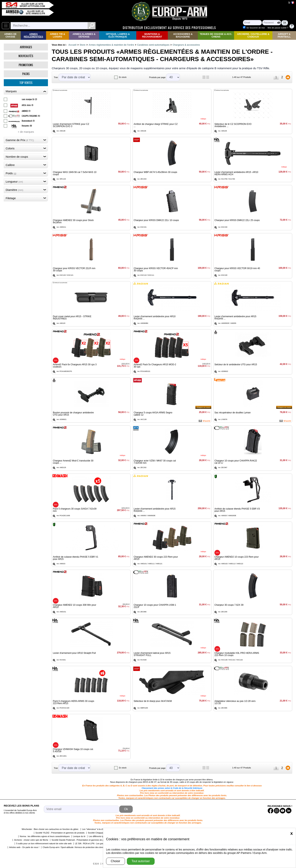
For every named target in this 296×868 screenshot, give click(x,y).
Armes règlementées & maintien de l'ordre (111, 45)
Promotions (26, 65)
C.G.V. (96, 864)
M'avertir (207, 421)
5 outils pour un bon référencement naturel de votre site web (44, 843)
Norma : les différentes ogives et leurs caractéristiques (45, 836)
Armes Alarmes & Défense (84, 35)
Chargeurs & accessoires (186, 45)
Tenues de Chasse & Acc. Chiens (216, 35)
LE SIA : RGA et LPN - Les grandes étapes (95, 843)
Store (83, 45)
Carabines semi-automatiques (153, 45)
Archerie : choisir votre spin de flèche (31, 840)
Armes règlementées (34, 35)
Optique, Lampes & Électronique (118, 35)
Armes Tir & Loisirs (57, 35)
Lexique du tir (79, 836)
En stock (123, 77)
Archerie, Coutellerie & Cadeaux (253, 35)
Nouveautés (26, 56)
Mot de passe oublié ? (278, 28)
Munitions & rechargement (152, 35)
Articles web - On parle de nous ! (24, 847)
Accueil (72, 45)
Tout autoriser (141, 861)
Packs (26, 74)
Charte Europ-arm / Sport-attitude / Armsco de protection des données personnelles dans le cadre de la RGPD (93, 847)
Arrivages (26, 47)
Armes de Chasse (10, 35)
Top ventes (26, 83)
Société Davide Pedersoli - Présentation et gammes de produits (81, 840)
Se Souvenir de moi (256, 28)
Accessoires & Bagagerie (183, 35)
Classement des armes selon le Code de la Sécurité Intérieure (172, 788)
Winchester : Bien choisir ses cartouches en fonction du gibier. (50, 829)
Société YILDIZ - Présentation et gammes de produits (60, 833)
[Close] (292, 833)
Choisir (116, 861)
